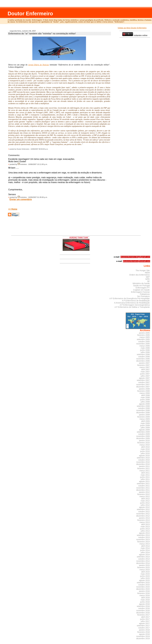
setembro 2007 (143, 380)
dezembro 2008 (143, 413)
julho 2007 (145, 376)
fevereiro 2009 (144, 417)
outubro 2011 (144, 486)
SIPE (148, 279)
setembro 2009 (143, 432)
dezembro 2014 (143, 563)
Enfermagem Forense (140, 292)
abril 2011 (145, 473)
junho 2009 (145, 425)
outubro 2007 (144, 382)
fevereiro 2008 (144, 391)
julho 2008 (145, 402)
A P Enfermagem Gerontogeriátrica (135, 305)
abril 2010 (145, 447)
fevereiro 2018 (144, 632)
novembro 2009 (143, 436)
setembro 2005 (143, 339)
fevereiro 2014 (144, 542)
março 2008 (145, 393)
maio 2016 (145, 600)
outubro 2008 (144, 408)
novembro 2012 (143, 514)
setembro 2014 (143, 557)
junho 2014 (145, 550)
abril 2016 (145, 598)
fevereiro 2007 (144, 365)
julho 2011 (145, 479)
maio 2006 (145, 348)
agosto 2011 (144, 481)
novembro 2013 (143, 539)
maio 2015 (145, 574)
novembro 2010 (143, 462)
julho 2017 (145, 621)
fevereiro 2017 (144, 615)
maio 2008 (145, 397)
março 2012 (145, 496)
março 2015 (145, 570)
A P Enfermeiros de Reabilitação (136, 301)
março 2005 (145, 337)
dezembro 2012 (143, 516)
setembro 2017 (143, 626)
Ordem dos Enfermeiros (139, 275)
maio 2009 (145, 423)
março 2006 (145, 346)
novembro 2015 (143, 587)
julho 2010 (145, 453)
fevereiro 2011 (144, 468)
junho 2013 (145, 529)
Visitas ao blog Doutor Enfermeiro (132, 28)
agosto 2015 (144, 580)
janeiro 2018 (144, 630)
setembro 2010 (143, 458)
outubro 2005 (144, 342)
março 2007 (145, 367)
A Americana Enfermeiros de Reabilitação (132, 303)
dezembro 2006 (143, 361)
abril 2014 (145, 546)
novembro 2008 (143, 410)
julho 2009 (145, 428)
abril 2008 (145, 395)
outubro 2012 (144, 512)
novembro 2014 (143, 561)
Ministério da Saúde (141, 283)
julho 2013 (145, 531)
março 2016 (145, 595)
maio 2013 (145, 527)
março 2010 (145, 445)
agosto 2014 (144, 555)
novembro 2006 (143, 359)
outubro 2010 (144, 460)
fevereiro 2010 (144, 443)
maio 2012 (145, 501)
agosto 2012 (144, 507)
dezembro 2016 (143, 613)
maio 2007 (145, 372)
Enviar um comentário (21, 199)
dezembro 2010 (143, 464)
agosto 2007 (144, 378)
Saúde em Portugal (141, 286)
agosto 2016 (144, 604)
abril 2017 (145, 617)
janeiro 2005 (144, 333)
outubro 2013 (144, 537)
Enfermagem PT (143, 288)
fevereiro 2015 (144, 567)
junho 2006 (145, 350)
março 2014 (145, 544)
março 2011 (145, 471)
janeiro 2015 (144, 565)
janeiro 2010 (144, 440)
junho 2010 (145, 451)
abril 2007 (145, 369)
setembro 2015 (143, 583)
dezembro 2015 (143, 589)
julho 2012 (145, 505)
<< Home (13, 209)
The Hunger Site (143, 270)
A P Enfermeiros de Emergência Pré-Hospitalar (130, 298)
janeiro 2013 (144, 518)
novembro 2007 (143, 385)
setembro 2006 (143, 354)
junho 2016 (145, 602)
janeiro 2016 (144, 591)
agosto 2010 (144, 456)
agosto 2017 (144, 623)
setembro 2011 (143, 484)
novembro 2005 (143, 344)
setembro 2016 (143, 606)
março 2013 (145, 522)
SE (148, 281)
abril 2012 (145, 499)
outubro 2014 (144, 559)
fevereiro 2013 (144, 520)
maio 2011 (145, 475)
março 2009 (145, 419)
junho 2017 (145, 619)
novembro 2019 (143, 636)
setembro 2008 (143, 406)
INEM (147, 273)
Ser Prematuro (143, 296)
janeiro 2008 (144, 389)
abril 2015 (145, 572)
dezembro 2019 (143, 638)
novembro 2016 (143, 611)
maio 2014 (145, 548)
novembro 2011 (143, 488)
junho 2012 (145, 503)
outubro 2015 (144, 585)
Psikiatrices (145, 294)
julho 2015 (145, 578)
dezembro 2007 (143, 387)
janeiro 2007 (144, 363)
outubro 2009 (144, 434)
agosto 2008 (144, 404)
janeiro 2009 (144, 415)
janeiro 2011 (144, 466)
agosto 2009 (144, 430)
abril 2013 (145, 524)
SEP (148, 277)
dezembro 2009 (143, 438)
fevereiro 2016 (144, 593)
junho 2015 (145, 576)
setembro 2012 (143, 509)
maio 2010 (145, 449)
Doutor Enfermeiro (30, 14)
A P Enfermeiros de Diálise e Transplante (132, 307)
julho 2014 (145, 552)
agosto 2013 (144, 533)
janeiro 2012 (144, 492)
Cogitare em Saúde (141, 290)
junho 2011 (145, 477)
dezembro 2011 (143, 490)
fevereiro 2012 (144, 494)
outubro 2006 (144, 357)
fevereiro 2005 (144, 335)
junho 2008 (145, 400)
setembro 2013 (143, 535)
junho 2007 (145, 374)
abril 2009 (145, 421)
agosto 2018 (144, 634)
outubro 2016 (144, 608)
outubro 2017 (144, 628)
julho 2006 (145, 352)
